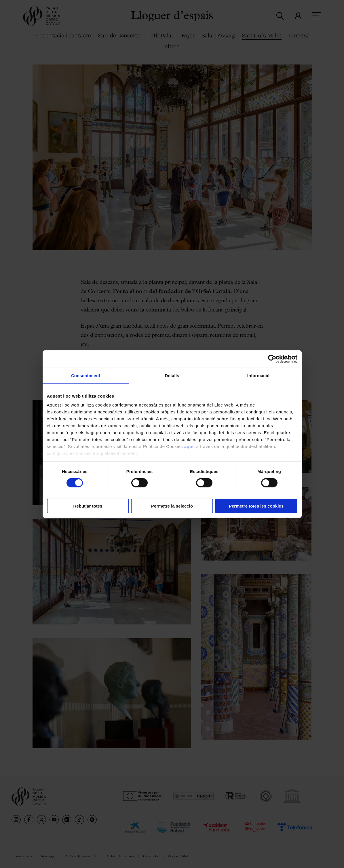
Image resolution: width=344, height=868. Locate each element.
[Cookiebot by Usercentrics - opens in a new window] (272, 359)
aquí (189, 446)
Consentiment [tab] (86, 375)
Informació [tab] (259, 375)
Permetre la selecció (172, 506)
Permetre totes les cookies (256, 506)
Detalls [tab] (172, 375)
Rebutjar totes (88, 506)
